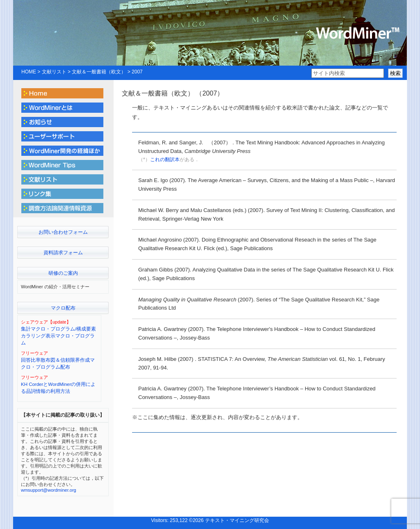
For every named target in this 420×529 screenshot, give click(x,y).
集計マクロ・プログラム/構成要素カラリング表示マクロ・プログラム (58, 336)
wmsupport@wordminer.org (49, 490)
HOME (29, 72)
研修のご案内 (63, 273)
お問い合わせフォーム (63, 232)
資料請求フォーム (63, 253)
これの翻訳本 (165, 160)
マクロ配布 (63, 308)
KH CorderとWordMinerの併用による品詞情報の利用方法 (58, 388)
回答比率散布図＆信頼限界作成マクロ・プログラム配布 (58, 364)
